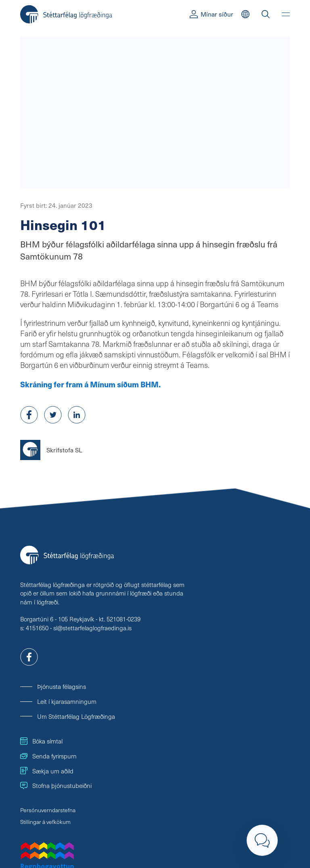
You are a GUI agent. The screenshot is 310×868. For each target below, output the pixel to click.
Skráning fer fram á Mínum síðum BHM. (90, 384)
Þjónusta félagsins (62, 686)
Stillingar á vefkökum (45, 822)
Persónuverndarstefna (48, 810)
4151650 (37, 628)
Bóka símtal (41, 741)
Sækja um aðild (47, 771)
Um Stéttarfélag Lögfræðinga (76, 716)
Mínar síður (212, 14)
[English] (245, 14)
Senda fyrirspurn (48, 756)
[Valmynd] (286, 14)
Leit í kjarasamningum (67, 701)
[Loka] (262, 840)
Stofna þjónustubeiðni (56, 785)
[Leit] (266, 14)
